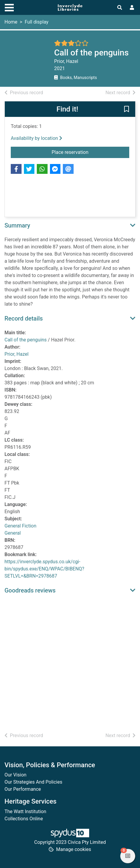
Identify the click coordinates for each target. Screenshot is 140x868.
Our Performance (23, 789)
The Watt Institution (25, 811)
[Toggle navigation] (9, 7)
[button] (127, 109)
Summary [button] (17, 225)
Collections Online (24, 819)
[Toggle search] (120, 8)
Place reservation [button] (91, 152)
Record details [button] (24, 318)
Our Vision (15, 775)
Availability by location (36, 138)
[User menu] (132, 8)
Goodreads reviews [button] (30, 590)
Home (11, 22)
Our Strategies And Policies (33, 782)
